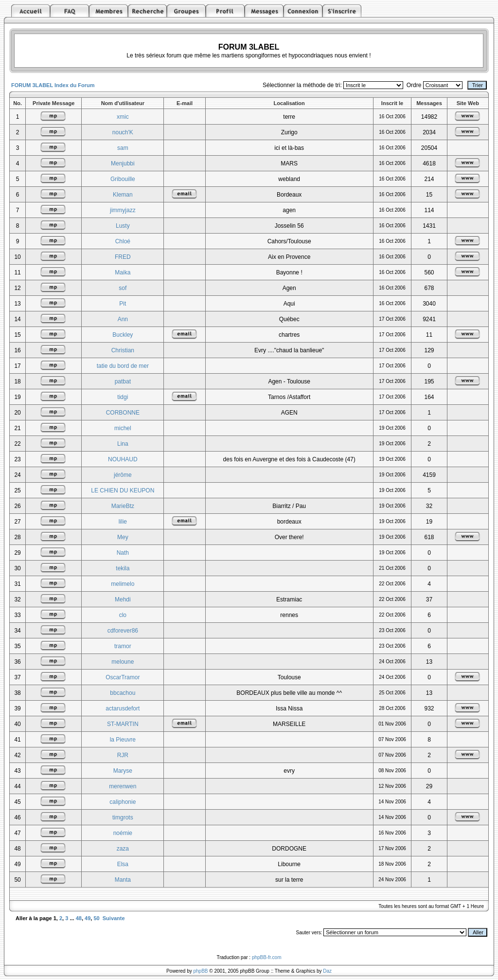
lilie (123, 522)
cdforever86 (123, 631)
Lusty (123, 226)
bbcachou (123, 693)
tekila (123, 568)
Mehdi (123, 599)
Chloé (123, 241)
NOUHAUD (123, 459)
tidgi (123, 397)
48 (79, 918)
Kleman (123, 195)
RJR (123, 755)
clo (123, 615)
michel (123, 428)
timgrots (123, 817)
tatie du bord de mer (123, 366)
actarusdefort (123, 708)
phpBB (201, 971)
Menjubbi (123, 163)
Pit (123, 304)
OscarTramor (123, 677)
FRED (123, 257)
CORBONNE (123, 413)
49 (88, 918)
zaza (123, 849)
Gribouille (123, 179)
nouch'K (123, 132)
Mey (123, 537)
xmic (123, 117)
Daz (327, 971)
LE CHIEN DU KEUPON (123, 490)
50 (96, 918)
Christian (123, 350)
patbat (123, 381)
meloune (123, 662)
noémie (123, 833)
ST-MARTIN (123, 724)
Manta (123, 880)
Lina (123, 444)
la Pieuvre (123, 740)
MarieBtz (123, 506)
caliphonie (123, 802)
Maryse (123, 771)
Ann (123, 319)
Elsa (123, 864)
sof (123, 288)
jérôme (123, 475)
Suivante (114, 918)
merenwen (123, 786)
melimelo (123, 584)
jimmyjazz (123, 210)
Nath (123, 553)
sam (123, 148)
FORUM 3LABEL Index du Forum (53, 85)
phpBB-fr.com (267, 957)
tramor (123, 646)
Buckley (123, 335)
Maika (123, 272)
